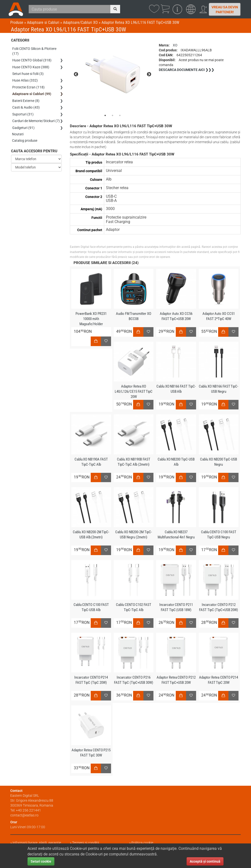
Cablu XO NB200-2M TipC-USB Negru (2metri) (134, 535)
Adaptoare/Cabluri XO (80, 22)
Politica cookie (142, 843)
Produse (17, 22)
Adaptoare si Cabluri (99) (32, 92)
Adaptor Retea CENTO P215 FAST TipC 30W (91, 753)
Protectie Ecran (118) (28, 85)
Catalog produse (25, 136)
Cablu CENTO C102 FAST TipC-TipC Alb (134, 607)
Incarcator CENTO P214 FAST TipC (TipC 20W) (91, 680)
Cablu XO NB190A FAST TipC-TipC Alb (91, 462)
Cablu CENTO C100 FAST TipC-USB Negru (219, 535)
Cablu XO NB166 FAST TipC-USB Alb (176, 389)
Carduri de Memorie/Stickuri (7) (36, 117)
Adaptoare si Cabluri (43, 22)
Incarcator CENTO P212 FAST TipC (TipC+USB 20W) (219, 607)
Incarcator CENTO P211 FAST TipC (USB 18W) (176, 607)
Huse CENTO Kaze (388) (31, 66)
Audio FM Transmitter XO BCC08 (134, 316)
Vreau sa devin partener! (225, 10)
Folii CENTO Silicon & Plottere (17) (34, 51)
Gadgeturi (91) (23, 124)
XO (175, 45)
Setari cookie (41, 861)
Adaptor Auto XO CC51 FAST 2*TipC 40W (219, 316)
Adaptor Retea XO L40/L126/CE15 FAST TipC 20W (134, 392)
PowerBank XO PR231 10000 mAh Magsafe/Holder (91, 319)
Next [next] (149, 74)
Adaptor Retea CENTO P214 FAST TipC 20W (219, 680)
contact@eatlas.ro (24, 815)
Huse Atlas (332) (25, 79)
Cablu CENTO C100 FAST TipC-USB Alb (91, 607)
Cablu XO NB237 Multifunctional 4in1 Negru (176, 535)
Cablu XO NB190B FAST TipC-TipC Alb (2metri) (134, 462)
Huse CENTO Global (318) (32, 60)
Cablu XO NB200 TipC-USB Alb (176, 462)
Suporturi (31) (23, 111)
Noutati (18, 130)
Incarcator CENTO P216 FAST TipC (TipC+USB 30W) (134, 680)
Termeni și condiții (86, 843)
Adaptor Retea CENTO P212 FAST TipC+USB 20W (176, 680)
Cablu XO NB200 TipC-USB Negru (219, 462)
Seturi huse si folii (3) (28, 72)
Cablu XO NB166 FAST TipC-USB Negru (219, 389)
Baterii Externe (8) (26, 98)
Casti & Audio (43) (26, 104)
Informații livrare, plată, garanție (37, 843)
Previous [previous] (76, 74)
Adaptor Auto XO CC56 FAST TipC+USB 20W (176, 316)
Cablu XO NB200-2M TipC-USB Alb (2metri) (91, 535)
